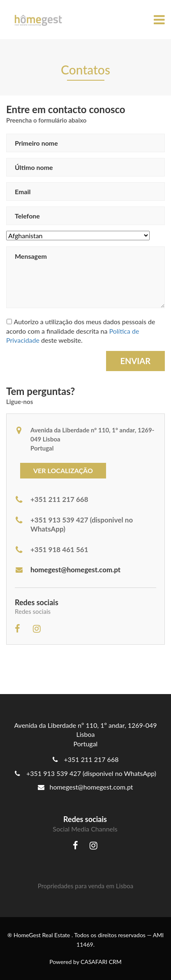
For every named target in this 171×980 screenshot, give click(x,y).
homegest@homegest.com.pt (68, 570)
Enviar (135, 361)
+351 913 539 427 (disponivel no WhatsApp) (91, 773)
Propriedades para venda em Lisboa (85, 886)
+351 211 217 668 (91, 759)
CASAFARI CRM (101, 962)
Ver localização (63, 470)
